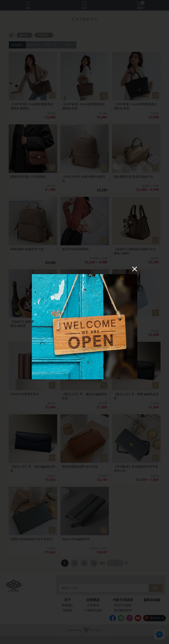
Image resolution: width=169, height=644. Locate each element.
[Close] (135, 269)
